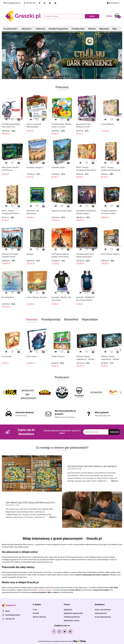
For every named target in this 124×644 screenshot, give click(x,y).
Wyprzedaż (104, 29)
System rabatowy (39, 617)
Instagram (49, 590)
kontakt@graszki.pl (13, 615)
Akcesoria (27, 29)
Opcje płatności (101, 613)
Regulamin (68, 610)
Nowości (92, 29)
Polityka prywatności (72, 617)
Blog (115, 29)
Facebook (41, 590)
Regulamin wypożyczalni (73, 613)
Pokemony (40, 29)
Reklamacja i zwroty (72, 621)
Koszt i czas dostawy (103, 610)
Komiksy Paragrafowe (58, 29)
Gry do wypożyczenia (103, 617)
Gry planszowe (11, 29)
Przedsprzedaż (78, 29)
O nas (35, 610)
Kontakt (36, 613)
